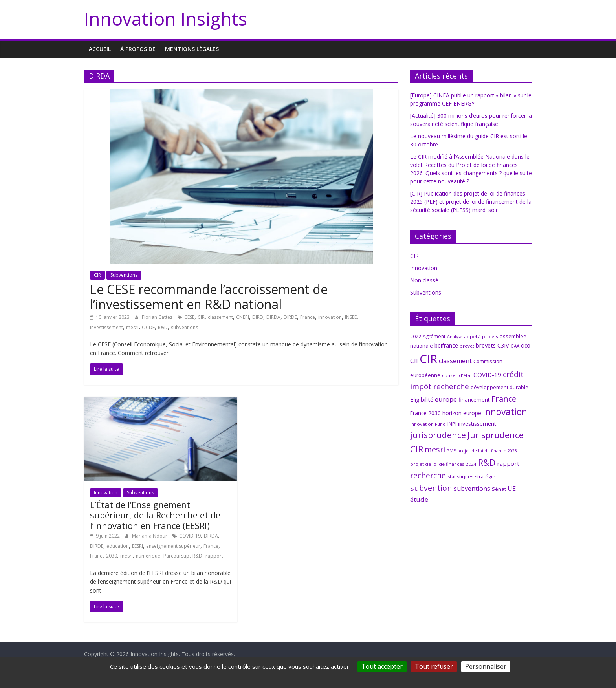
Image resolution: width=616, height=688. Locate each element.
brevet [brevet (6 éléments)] (467, 346)
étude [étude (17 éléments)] (419, 499)
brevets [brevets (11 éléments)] (486, 345)
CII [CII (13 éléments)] (414, 361)
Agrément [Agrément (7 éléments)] (434, 336)
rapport (214, 556)
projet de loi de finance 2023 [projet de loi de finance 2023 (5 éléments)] (487, 451)
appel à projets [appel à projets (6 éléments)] (481, 336)
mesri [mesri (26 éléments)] (435, 449)
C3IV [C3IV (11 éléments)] (503, 345)
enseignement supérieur (173, 546)
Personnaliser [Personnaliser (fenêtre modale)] (486, 666)
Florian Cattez (158, 317)
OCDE (148, 327)
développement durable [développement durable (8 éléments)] (500, 387)
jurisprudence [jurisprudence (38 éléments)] (438, 435)
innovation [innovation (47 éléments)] (505, 412)
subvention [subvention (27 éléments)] (431, 488)
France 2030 (104, 556)
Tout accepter (382, 666)
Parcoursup (176, 556)
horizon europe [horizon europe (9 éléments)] (462, 413)
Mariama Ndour (150, 536)
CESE (189, 317)
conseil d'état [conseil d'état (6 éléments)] (457, 375)
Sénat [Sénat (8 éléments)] (499, 489)
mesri (132, 327)
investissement (106, 327)
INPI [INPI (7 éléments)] (452, 424)
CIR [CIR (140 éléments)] (428, 359)
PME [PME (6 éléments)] (451, 451)
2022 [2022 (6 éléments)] (416, 336)
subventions (184, 327)
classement (220, 317)
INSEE (351, 317)
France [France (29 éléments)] (504, 399)
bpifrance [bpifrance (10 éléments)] (446, 345)
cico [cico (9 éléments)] (526, 345)
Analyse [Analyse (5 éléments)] (455, 337)
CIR (97, 275)
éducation (118, 546)
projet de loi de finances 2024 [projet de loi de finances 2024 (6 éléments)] (443, 464)
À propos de (138, 49)
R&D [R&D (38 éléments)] (487, 462)
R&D (163, 327)
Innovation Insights (166, 18)
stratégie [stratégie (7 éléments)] (485, 477)
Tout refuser (434, 666)
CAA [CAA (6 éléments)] (515, 346)
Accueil (100, 49)
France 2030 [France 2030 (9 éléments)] (425, 413)
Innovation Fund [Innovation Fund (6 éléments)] (428, 424)
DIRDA (273, 317)
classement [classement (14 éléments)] (455, 361)
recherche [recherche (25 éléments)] (428, 475)
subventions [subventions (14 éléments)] (472, 489)
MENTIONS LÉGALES (192, 49)
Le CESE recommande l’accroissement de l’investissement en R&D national (209, 297)
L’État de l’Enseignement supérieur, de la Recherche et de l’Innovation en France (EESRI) (155, 515)
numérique (148, 556)
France (308, 317)
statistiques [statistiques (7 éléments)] (460, 477)
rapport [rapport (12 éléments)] (508, 463)
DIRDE (290, 317)
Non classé (424, 280)
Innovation (106, 493)
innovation (330, 317)
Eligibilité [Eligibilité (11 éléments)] (422, 399)
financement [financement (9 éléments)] (474, 400)
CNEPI (243, 317)
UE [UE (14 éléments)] (512, 489)
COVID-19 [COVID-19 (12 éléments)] (487, 375)
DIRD (258, 317)
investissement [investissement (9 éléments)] (477, 424)
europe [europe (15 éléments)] (446, 399)
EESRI (137, 546)
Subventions (124, 275)
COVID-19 (190, 536)
